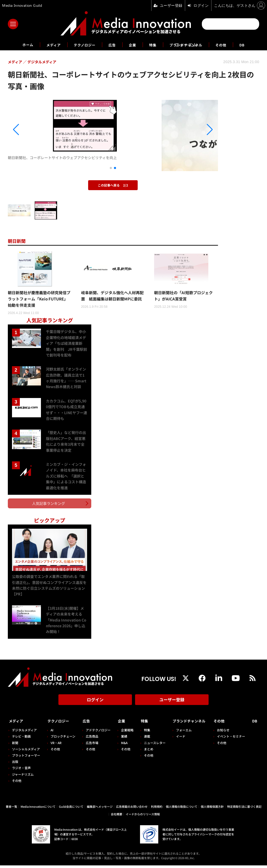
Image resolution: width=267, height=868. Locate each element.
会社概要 (117, 816)
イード (176, 739)
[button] (39, 130)
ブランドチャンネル (192, 45)
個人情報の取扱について (182, 809)
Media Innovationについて (38, 809)
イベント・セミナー (233, 739)
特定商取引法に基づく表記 (244, 809)
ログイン (95, 704)
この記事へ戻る (113, 185)
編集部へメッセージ (100, 809)
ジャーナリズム (23, 777)
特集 (154, 45)
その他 (231, 45)
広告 (111, 45)
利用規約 (157, 809)
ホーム (17, 45)
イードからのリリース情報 (143, 816)
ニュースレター (151, 745)
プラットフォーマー (26, 758)
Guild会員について (71, 809)
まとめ (145, 751)
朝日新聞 (18, 241)
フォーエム (179, 733)
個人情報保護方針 (212, 809)
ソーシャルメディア (26, 751)
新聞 (15, 745)
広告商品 (90, 739)
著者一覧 (11, 809)
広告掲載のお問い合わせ (132, 809)
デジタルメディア (24, 733)
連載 (143, 739)
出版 (15, 764)
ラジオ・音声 (21, 770)
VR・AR (55, 745)
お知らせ (225, 733)
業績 (122, 739)
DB (254, 45)
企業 (132, 45)
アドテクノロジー (96, 733)
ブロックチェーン (62, 739)
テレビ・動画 (21, 739)
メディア (45, 45)
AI (51, 733)
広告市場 (90, 745)
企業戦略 (125, 733)
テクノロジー (80, 45)
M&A (122, 745)
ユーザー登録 (172, 704)
